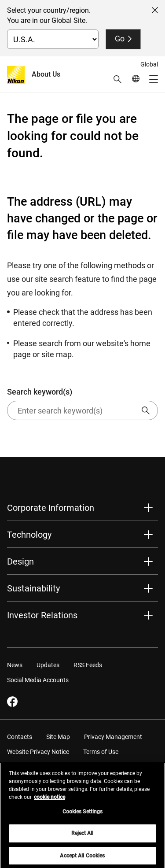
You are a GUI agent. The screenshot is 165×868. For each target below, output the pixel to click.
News (15, 665)
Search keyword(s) (82, 404)
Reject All (82, 837)
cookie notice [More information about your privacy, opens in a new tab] (49, 800)
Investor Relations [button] (42, 615)
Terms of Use (101, 752)
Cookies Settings (83, 815)
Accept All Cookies (82, 859)
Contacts (20, 737)
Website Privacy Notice (38, 752)
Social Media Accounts (38, 680)
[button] (117, 79)
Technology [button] (29, 535)
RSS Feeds (88, 665)
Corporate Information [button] (51, 508)
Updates (48, 665)
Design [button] (20, 561)
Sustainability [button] (33, 588)
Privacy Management (113, 737)
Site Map (58, 737)
